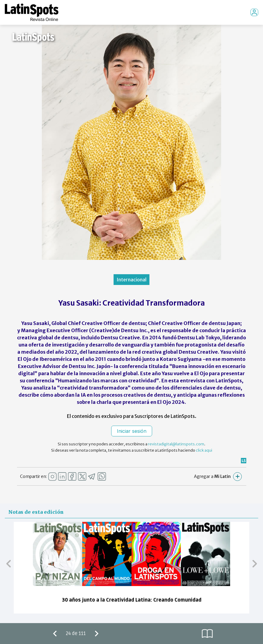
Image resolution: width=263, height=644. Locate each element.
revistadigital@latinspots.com (176, 444)
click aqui (204, 450)
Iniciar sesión (132, 431)
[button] (9, 563)
